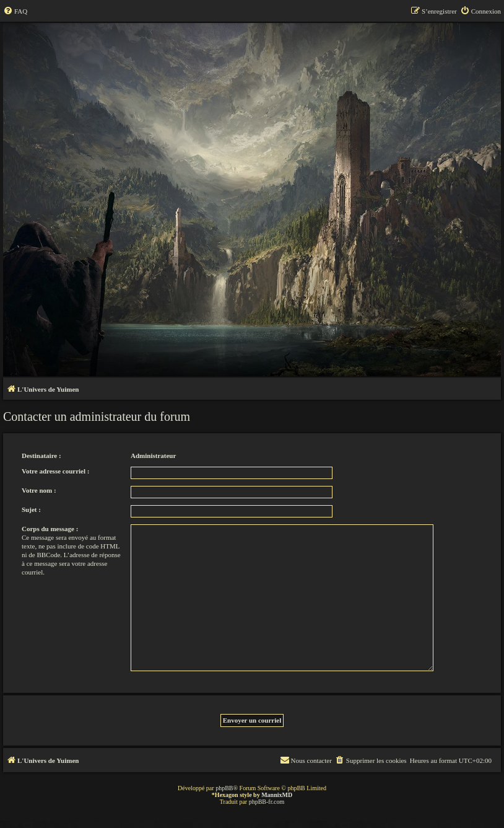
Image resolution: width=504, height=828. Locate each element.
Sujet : (31, 509)
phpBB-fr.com (267, 802)
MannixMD (277, 795)
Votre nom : (39, 490)
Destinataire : (41, 456)
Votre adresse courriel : (55, 471)
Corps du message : (50, 529)
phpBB (224, 788)
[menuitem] (15, 11)
